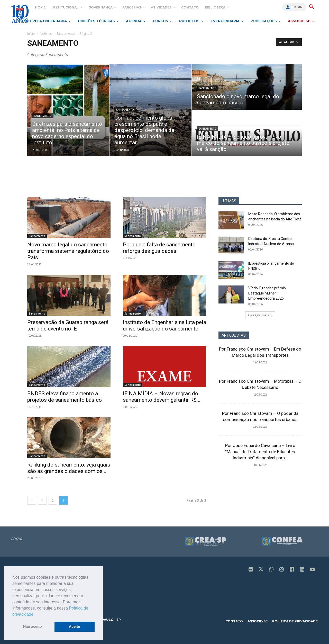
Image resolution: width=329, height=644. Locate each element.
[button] (35, 615)
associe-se (258, 621)
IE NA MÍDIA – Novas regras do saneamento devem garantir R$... (162, 397)
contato (234, 621)
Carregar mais (260, 315)
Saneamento (66, 34)
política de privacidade (295, 621)
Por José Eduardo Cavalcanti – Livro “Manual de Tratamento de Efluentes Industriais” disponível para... (260, 452)
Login (297, 7)
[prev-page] (32, 500)
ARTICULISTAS (234, 335)
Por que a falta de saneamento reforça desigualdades (159, 248)
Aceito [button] (75, 627)
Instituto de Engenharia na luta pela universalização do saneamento (164, 325)
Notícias (46, 34)
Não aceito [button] (33, 627)
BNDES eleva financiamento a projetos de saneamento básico (65, 397)
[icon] (251, 570)
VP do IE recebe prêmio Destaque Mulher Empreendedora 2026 (267, 293)
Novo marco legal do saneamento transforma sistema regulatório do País (68, 251)
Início (31, 34)
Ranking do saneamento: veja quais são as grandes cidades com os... (69, 468)
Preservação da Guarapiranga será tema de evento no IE (68, 325)
